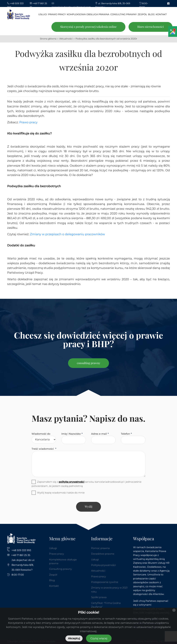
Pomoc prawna (100, 548)
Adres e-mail (99, 434)
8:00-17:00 (18, 575)
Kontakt (54, 586)
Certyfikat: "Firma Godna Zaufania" (106, 605)
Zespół (53, 575)
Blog (52, 580)
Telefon (125, 434)
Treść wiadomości (43, 449)
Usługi (53, 548)
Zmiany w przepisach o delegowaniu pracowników (67, 234)
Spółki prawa (99, 597)
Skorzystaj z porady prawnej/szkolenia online (88, 27)
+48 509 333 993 (21, 550)
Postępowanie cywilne (105, 582)
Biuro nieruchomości (151, 27)
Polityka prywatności (104, 565)
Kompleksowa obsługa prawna (63, 561)
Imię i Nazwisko (71, 434)
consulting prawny (88, 363)
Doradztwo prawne (103, 554)
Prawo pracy (28, 122)
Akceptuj (74, 638)
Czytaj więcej (99, 638)
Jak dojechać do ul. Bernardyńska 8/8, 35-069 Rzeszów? (23, 565)
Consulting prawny (61, 569)
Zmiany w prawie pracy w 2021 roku (109, 590)
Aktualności (98, 571)
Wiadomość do (41, 434)
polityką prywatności (71, 482)
